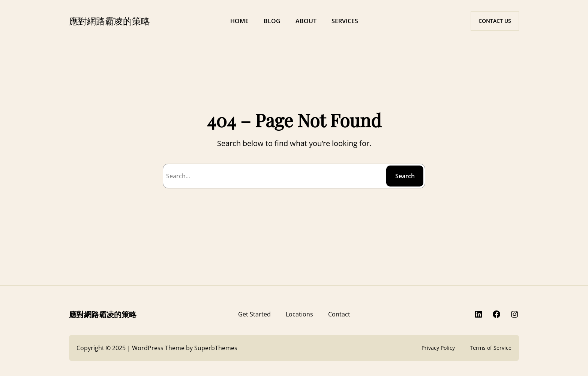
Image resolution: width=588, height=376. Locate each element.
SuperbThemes (216, 348)
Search (405, 176)
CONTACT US (495, 21)
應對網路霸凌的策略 (109, 21)
